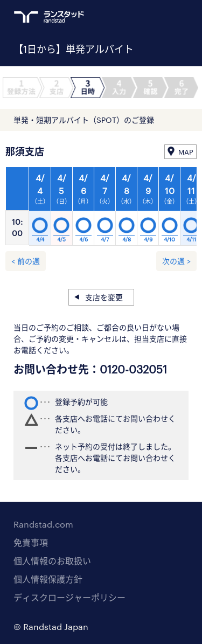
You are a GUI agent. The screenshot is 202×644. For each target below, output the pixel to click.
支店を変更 (104, 297)
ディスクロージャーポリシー (69, 597)
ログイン (162, 17)
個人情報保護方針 (48, 579)
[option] (105, 209)
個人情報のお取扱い (52, 561)
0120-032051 (133, 369)
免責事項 (31, 542)
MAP (186, 152)
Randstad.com (43, 524)
